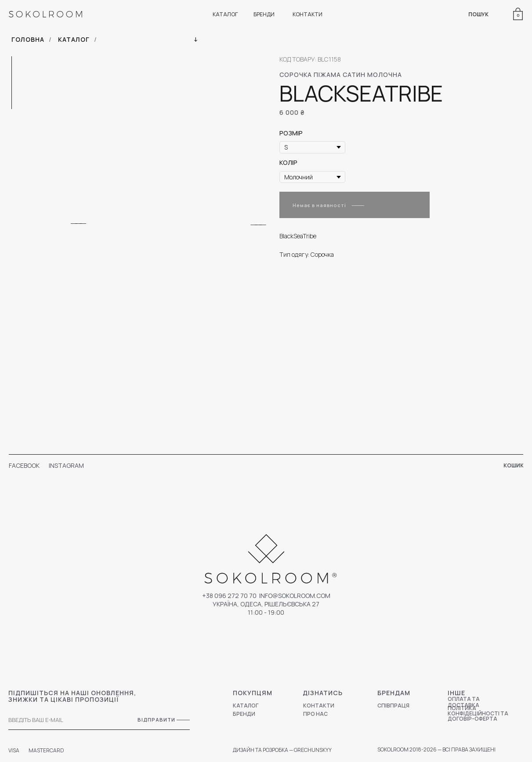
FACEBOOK (24, 465)
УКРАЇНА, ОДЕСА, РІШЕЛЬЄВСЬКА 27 (266, 604)
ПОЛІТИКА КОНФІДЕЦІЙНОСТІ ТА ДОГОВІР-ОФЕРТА (478, 713)
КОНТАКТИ (308, 14)
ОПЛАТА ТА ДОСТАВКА (464, 702)
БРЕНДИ (264, 14)
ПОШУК (478, 14)
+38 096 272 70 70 (229, 596)
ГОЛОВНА (28, 39)
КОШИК (514, 465)
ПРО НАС (315, 714)
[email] (61, 720)
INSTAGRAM (66, 465)
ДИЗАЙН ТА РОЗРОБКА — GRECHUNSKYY (282, 750)
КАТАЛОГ (225, 14)
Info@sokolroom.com (295, 596)
